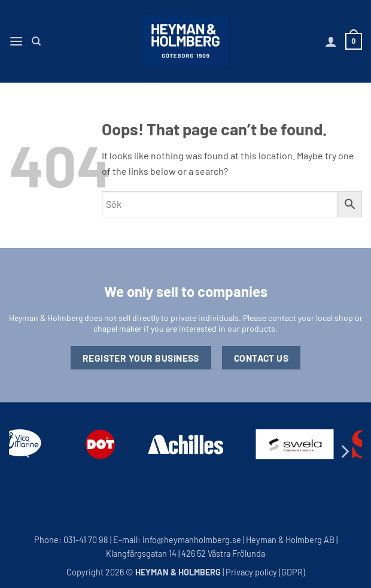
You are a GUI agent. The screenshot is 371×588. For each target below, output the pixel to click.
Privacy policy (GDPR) (265, 572)
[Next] (344, 451)
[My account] (331, 41)
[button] (16, 41)
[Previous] (27, 451)
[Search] (36, 41)
